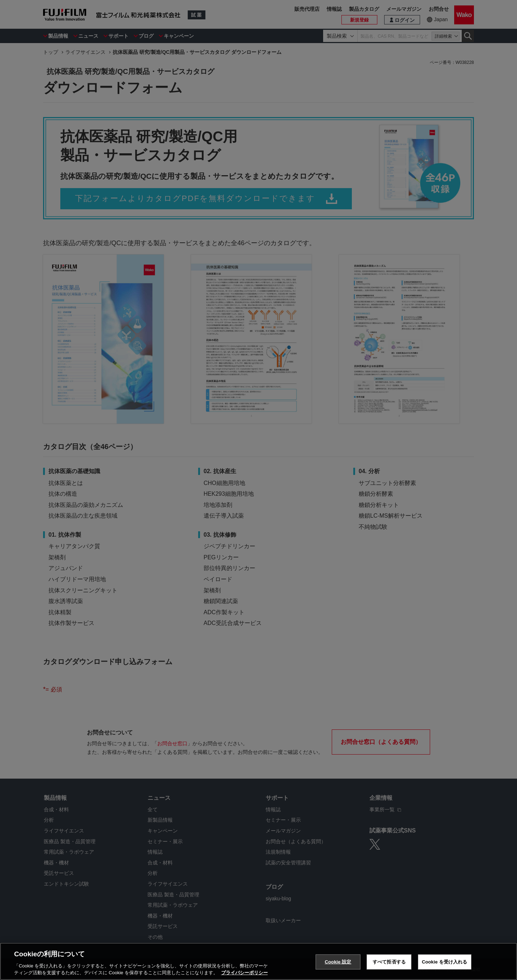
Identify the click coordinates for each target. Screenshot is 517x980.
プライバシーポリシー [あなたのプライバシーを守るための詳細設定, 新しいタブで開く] (244, 973)
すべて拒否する (389, 962)
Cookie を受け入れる (445, 962)
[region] (258, 961)
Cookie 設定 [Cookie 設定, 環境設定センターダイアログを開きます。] (338, 962)
